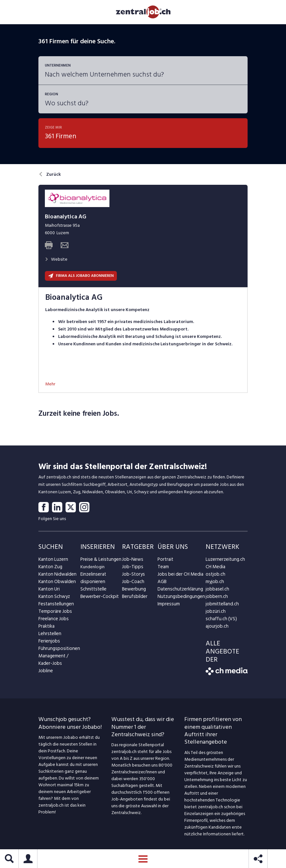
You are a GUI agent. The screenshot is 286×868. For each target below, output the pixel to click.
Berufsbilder (133, 598)
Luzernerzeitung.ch (224, 561)
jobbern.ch (216, 598)
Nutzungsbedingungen (179, 598)
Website (56, 261)
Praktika (46, 628)
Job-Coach (133, 583)
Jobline (45, 672)
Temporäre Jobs (54, 613)
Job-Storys (133, 576)
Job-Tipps (131, 568)
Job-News (132, 561)
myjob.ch (214, 583)
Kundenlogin (92, 568)
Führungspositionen (57, 650)
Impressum (168, 606)
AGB (162, 583)
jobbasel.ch (216, 591)
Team (163, 568)
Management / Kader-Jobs (53, 661)
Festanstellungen (55, 606)
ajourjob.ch (216, 628)
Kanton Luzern (52, 561)
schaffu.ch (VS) (220, 620)
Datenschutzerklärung (179, 591)
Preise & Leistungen (99, 561)
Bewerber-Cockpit (98, 598)
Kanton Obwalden (56, 583)
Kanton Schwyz (53, 598)
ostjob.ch (215, 576)
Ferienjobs (48, 643)
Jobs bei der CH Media (179, 576)
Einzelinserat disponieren (92, 580)
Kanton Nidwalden (56, 576)
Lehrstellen (49, 635)
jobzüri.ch (215, 613)
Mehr (50, 386)
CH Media (215, 568)
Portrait (165, 561)
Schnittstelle (93, 591)
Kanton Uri (49, 591)
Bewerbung (133, 591)
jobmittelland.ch (221, 606)
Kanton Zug (50, 568)
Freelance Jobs (53, 620)
